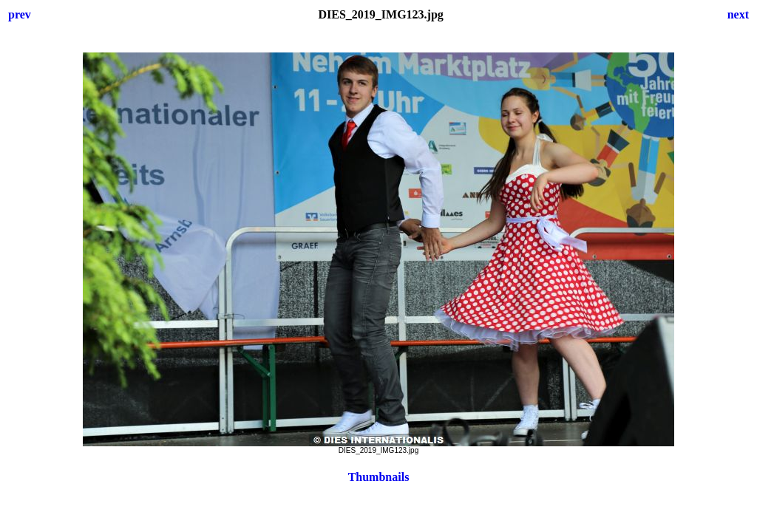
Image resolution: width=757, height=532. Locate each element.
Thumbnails (379, 477)
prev (20, 14)
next (738, 14)
